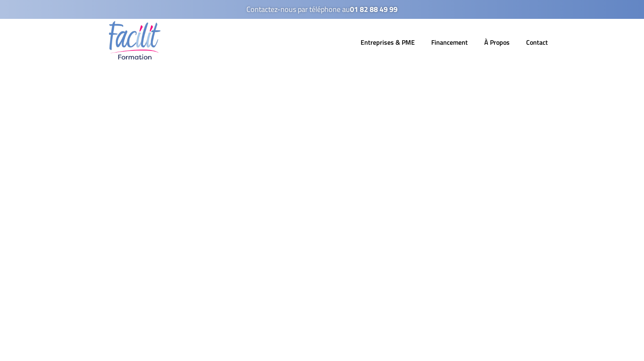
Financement (450, 42)
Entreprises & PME (388, 42)
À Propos (497, 42)
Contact (537, 42)
